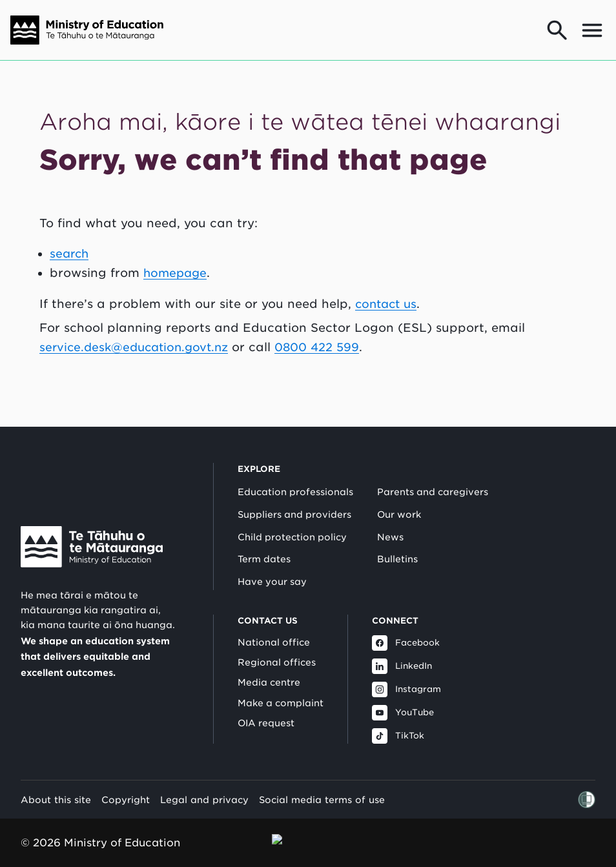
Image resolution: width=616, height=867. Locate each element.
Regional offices (277, 646)
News (390, 520)
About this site (56, 783)
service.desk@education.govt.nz (138, 347)
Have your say (272, 565)
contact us (388, 304)
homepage (177, 273)
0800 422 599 (327, 347)
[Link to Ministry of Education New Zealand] (92, 530)
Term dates (264, 542)
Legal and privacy (204, 783)
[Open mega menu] (592, 30)
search (70, 253)
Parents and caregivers (433, 475)
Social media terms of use (322, 783)
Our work (399, 498)
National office (274, 626)
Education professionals (295, 475)
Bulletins (397, 542)
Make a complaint (281, 686)
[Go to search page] (557, 30)
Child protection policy (292, 520)
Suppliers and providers (294, 498)
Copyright (126, 783)
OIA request (266, 706)
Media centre (269, 666)
